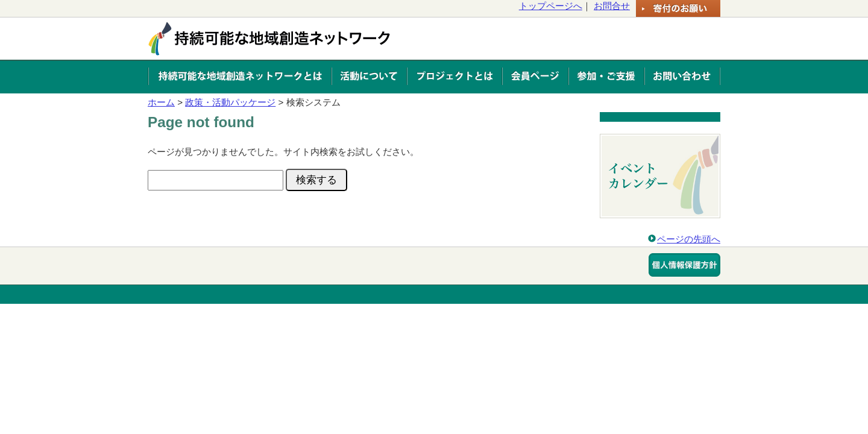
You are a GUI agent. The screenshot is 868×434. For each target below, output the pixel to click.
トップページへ (551, 6)
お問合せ (612, 6)
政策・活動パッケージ (230, 102)
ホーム (161, 102)
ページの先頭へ (689, 239)
